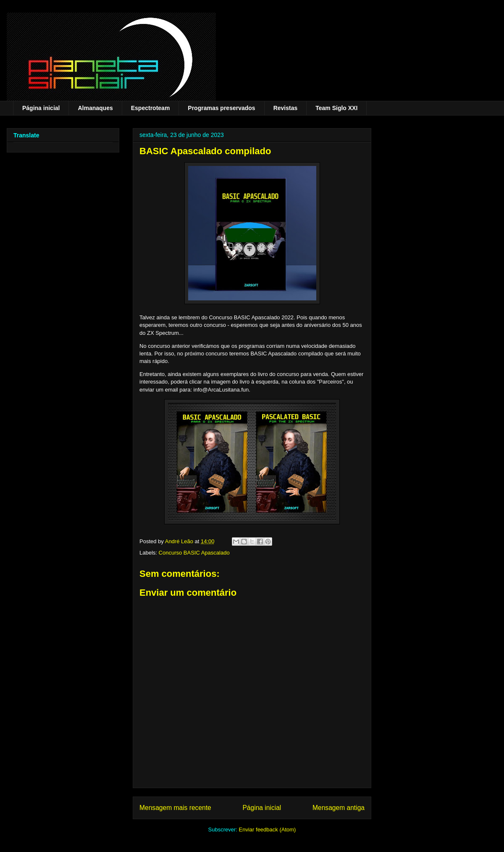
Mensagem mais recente (175, 808)
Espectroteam (151, 108)
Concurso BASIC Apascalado (194, 553)
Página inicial (41, 108)
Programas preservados (221, 108)
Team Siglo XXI (336, 108)
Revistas (286, 108)
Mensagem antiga (339, 808)
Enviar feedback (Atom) (268, 830)
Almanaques (95, 108)
